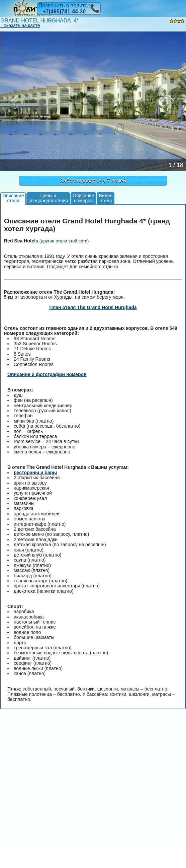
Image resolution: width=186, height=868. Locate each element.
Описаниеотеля (13, 198)
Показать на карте (20, 25)
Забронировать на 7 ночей (93, 181)
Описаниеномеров (83, 198)
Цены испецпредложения (48, 198)
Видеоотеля (106, 198)
